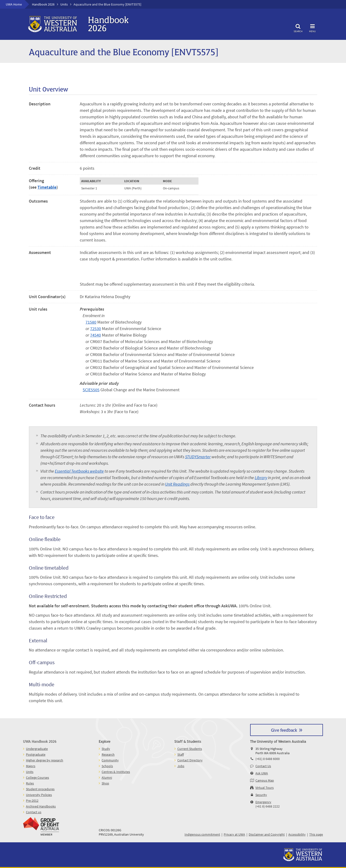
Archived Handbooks (41, 806)
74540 (96, 335)
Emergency (263, 802)
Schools (107, 766)
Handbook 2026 (43, 4)
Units (64, 4)
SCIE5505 (91, 390)
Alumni (107, 778)
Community (110, 760)
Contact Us (263, 766)
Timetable (47, 187)
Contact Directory (190, 760)
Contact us (34, 812)
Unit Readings (177, 484)
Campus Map (265, 780)
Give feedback (284, 730)
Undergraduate (37, 749)
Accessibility (297, 834)
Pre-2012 (32, 801)
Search (298, 27)
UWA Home (14, 4)
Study (106, 749)
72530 (96, 329)
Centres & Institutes (116, 772)
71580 (91, 322)
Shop (105, 783)
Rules (30, 783)
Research (108, 754)
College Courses (37, 778)
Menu (312, 27)
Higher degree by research (45, 760)
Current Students (190, 749)
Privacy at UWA (234, 834)
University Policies (39, 795)
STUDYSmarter (198, 457)
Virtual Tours (265, 788)
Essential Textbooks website (79, 471)
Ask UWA (262, 773)
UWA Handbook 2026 (40, 741)
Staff (181, 754)
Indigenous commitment (202, 834)
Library (261, 478)
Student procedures (40, 789)
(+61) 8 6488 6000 (268, 759)
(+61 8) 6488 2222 (268, 806)
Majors (31, 766)
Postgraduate (36, 754)
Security (261, 795)
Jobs (181, 766)
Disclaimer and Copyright (267, 834)
